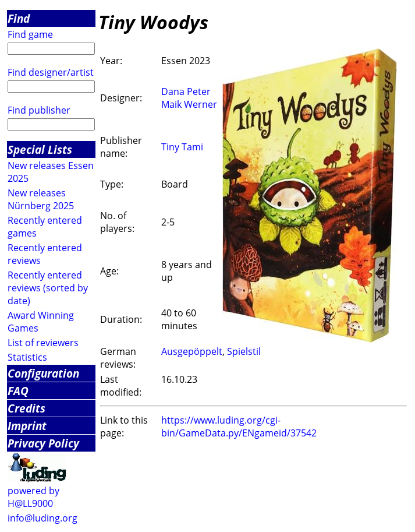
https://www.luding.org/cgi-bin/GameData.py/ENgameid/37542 (239, 427)
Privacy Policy (43, 443)
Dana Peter (186, 91)
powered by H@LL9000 (33, 497)
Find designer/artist (51, 72)
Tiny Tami (182, 147)
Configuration (43, 373)
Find (19, 18)
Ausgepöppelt (192, 351)
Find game (30, 34)
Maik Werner (189, 104)
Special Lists (40, 149)
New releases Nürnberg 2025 (41, 199)
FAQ (18, 391)
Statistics (27, 357)
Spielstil (244, 351)
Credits (26, 408)
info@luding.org (42, 518)
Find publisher (39, 110)
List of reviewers (43, 343)
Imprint (27, 426)
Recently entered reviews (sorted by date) (48, 288)
